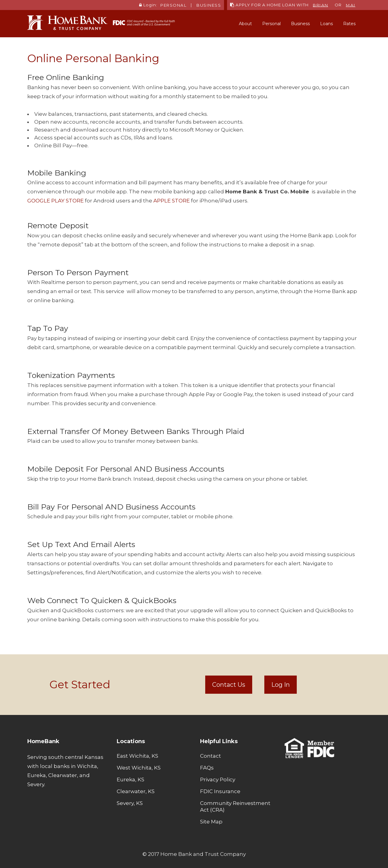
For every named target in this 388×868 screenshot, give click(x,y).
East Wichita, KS (137, 756)
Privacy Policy (218, 780)
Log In (281, 685)
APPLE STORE (172, 201)
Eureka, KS (130, 780)
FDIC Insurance (220, 791)
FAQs (207, 768)
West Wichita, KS (139, 768)
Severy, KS (130, 803)
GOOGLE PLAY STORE (55, 201)
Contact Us (229, 685)
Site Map (211, 822)
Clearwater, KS (136, 791)
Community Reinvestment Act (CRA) (235, 806)
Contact (211, 756)
